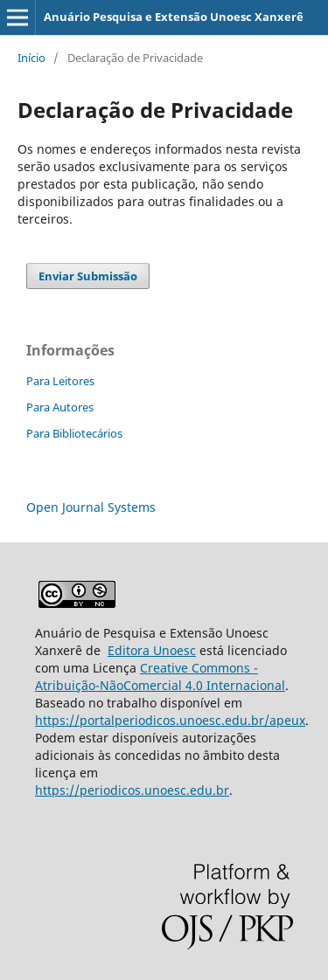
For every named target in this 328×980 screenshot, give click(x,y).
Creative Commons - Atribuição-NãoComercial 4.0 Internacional (160, 676)
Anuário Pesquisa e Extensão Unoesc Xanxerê (174, 17)
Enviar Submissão (88, 276)
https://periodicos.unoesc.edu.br (132, 790)
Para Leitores (60, 381)
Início (31, 58)
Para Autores (60, 407)
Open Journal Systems (91, 507)
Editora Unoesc (152, 650)
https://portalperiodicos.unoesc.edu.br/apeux (170, 720)
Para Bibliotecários (74, 433)
